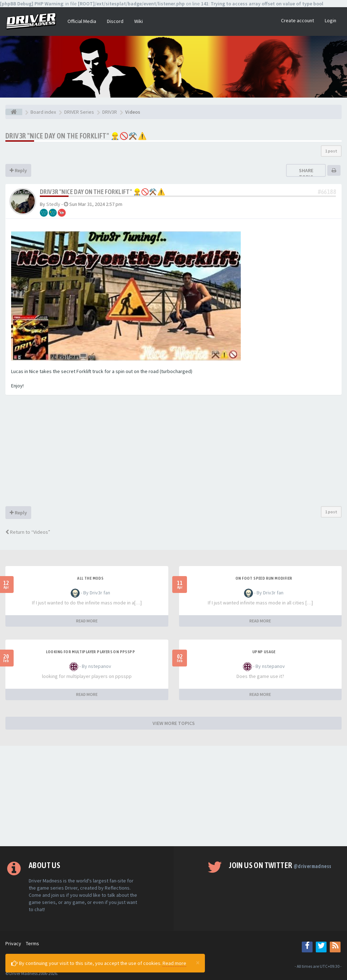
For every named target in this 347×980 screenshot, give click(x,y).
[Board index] (14, 112)
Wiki (139, 21)
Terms (32, 943)
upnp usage (264, 652)
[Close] (198, 962)
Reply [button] (18, 170)
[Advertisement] (173, 452)
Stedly (53, 204)
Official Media (82, 21)
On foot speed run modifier (264, 578)
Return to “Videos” (28, 532)
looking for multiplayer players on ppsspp (90, 652)
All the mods (90, 578)
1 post (331, 151)
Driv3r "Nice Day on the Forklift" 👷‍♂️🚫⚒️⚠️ (76, 136)
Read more (174, 963)
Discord (115, 21)
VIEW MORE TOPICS (174, 723)
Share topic (306, 174)
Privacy (13, 943)
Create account (297, 20)
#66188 (327, 192)
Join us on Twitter (280, 865)
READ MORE (87, 621)
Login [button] (330, 20)
